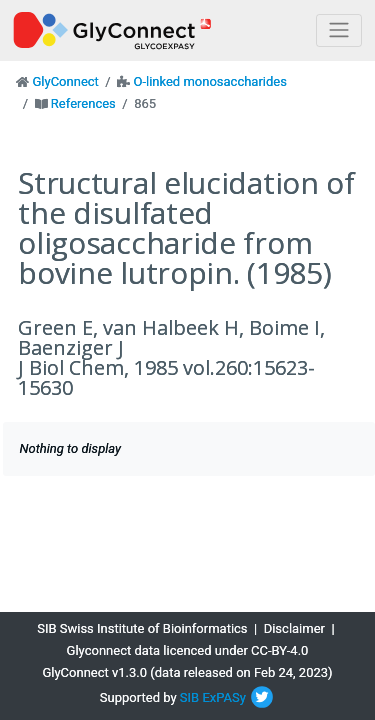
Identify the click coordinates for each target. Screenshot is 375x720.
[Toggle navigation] (339, 30)
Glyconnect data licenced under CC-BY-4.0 (188, 650)
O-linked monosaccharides (209, 81)
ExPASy (224, 697)
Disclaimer (294, 628)
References (83, 103)
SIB (189, 697)
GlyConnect (65, 81)
